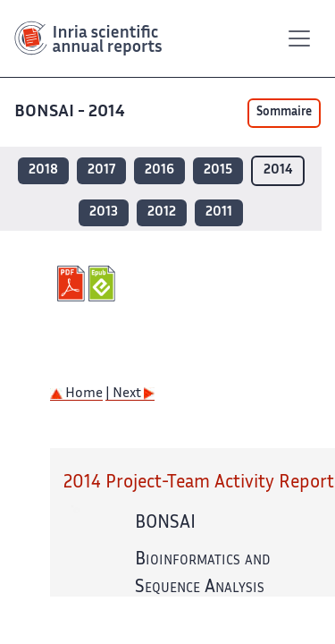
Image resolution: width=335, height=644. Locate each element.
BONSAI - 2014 (71, 112)
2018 (43, 170)
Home (76, 394)
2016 (159, 170)
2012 (162, 212)
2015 (218, 170)
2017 (101, 170)
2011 (219, 212)
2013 (104, 212)
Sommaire (284, 113)
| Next (130, 394)
